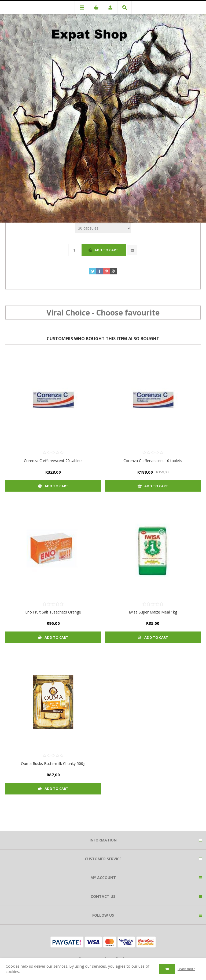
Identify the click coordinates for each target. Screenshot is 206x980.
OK (167, 969)
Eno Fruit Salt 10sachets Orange (53, 612)
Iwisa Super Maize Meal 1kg (153, 612)
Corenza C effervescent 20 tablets (53, 461)
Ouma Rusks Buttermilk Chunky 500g (53, 763)
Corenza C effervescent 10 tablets (153, 461)
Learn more (186, 969)
